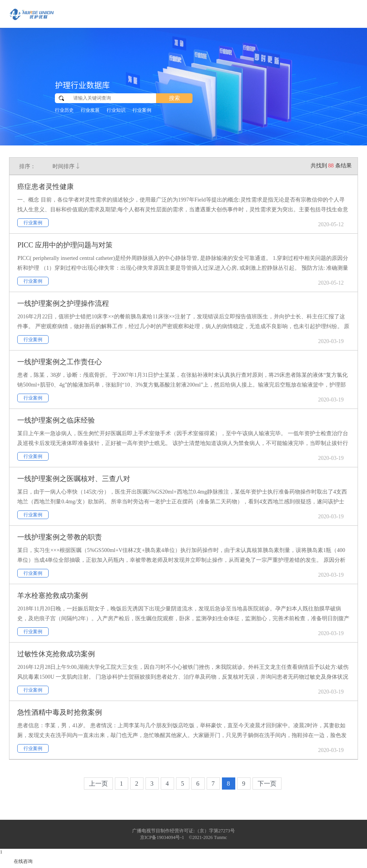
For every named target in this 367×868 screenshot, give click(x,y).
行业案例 (142, 110)
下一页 (267, 784)
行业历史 (64, 110)
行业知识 (116, 110)
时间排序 (67, 166)
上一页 (98, 784)
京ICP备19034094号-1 (162, 837)
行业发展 (90, 110)
